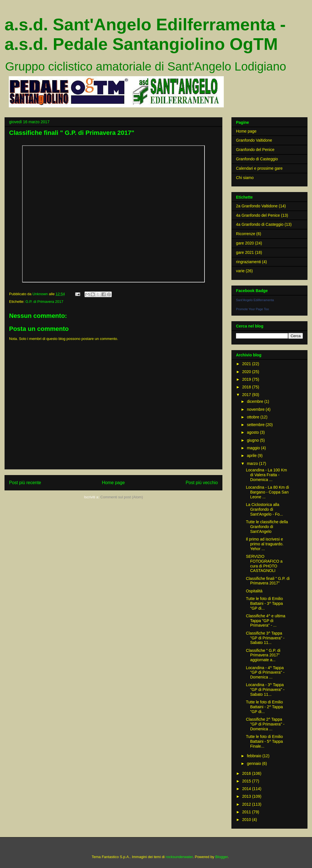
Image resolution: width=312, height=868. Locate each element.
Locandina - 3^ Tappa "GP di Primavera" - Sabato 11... (265, 690)
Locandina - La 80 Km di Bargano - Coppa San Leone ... (267, 492)
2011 (247, 812)
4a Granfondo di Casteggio (260, 224)
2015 (247, 781)
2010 (247, 820)
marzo (253, 463)
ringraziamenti (248, 262)
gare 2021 (245, 252)
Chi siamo (245, 178)
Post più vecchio (202, 483)
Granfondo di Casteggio (257, 159)
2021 (247, 364)
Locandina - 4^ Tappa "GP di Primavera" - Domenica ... (265, 673)
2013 (247, 796)
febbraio (254, 756)
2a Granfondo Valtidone (257, 206)
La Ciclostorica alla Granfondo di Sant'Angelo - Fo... (264, 509)
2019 (247, 379)
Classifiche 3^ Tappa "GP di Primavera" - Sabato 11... (265, 638)
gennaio (254, 763)
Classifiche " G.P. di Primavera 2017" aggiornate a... (263, 655)
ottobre (253, 417)
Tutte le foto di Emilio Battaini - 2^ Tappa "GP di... (264, 707)
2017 (247, 395)
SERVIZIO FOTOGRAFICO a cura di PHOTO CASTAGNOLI (264, 563)
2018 (247, 387)
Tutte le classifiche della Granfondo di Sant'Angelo (267, 527)
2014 (247, 789)
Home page (113, 483)
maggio (254, 448)
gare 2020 (245, 243)
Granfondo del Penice (255, 150)
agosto (253, 432)
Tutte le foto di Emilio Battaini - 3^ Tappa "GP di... (264, 603)
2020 (247, 372)
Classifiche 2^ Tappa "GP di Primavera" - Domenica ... (265, 724)
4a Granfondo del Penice (258, 215)
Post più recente (25, 483)
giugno (253, 440)
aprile (252, 456)
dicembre (255, 401)
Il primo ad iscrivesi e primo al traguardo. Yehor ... (265, 544)
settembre (256, 425)
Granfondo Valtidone (254, 140)
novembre (256, 409)
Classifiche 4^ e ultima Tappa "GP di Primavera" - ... (266, 621)
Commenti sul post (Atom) (122, 497)
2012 (247, 804)
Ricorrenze (246, 234)
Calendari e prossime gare (259, 168)
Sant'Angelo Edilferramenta (255, 300)
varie (240, 271)
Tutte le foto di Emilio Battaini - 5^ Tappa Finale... (264, 741)
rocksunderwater (179, 857)
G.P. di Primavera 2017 (44, 302)
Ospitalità (254, 591)
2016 (247, 773)
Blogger (222, 857)
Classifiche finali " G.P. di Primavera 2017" (268, 581)
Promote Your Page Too (252, 309)
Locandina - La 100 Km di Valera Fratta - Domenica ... (266, 475)
